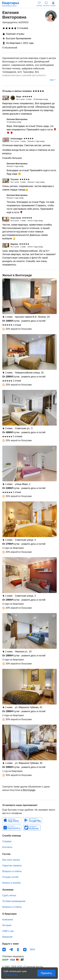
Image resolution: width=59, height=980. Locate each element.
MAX (33, 949)
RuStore (32, 828)
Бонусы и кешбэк (11, 883)
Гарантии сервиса (12, 866)
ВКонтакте (4, 950)
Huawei (12, 828)
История (7, 925)
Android (33, 820)
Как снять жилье (11, 860)
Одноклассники (18, 950)
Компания (8, 920)
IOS (12, 820)
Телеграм (11, 950)
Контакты (7, 847)
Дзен (25, 950)
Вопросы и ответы (12, 871)
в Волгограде (28, 790)
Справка (7, 841)
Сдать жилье (9, 895)
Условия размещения (14, 901)
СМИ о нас (8, 931)
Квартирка (12, 4)
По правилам (11, 974)
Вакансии (7, 937)
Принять (46, 973)
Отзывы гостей (10, 877)
